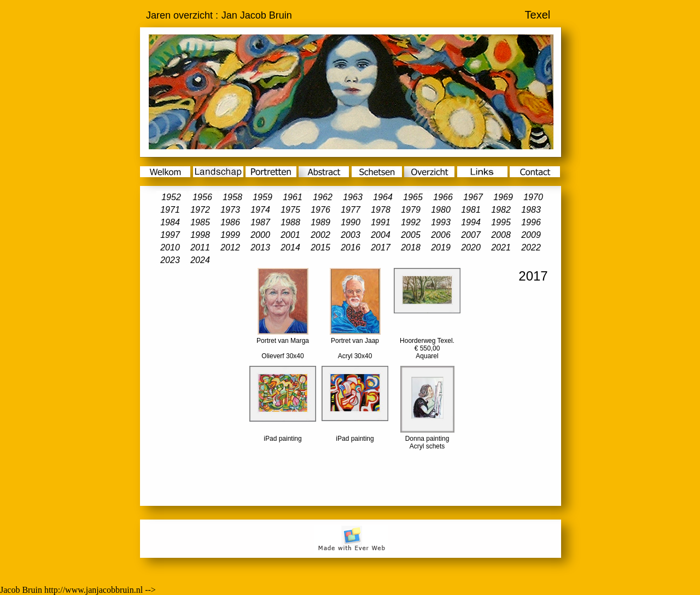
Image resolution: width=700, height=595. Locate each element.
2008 (501, 235)
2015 (320, 247)
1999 (230, 235)
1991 (381, 222)
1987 (260, 222)
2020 (471, 247)
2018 (411, 247)
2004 (381, 235)
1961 (293, 197)
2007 (471, 235)
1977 (351, 210)
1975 (290, 210)
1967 (473, 197)
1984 (170, 222)
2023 (170, 260)
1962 (323, 197)
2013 (260, 247)
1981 (471, 210)
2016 (351, 247)
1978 (381, 210)
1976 (320, 210)
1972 (200, 210)
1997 (170, 235)
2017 (381, 247)
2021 (501, 247)
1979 (411, 210)
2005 (411, 235)
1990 (351, 222)
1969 (503, 197)
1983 (531, 210)
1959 (262, 197)
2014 (290, 247)
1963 (353, 197)
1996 (531, 222)
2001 (290, 235)
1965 (413, 197)
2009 (531, 235)
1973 (230, 210)
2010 (170, 247)
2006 (441, 235)
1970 (533, 197)
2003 (351, 235)
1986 (230, 222)
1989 (320, 222)
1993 (441, 222)
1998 (200, 235)
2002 (320, 235)
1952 (171, 197)
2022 (531, 247)
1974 (260, 210)
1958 (232, 197)
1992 (411, 222)
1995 (501, 222)
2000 (260, 235)
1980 (441, 210)
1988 (290, 222)
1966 (443, 197)
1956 (202, 197)
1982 (501, 210)
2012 (230, 247)
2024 (200, 260)
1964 (383, 197)
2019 (441, 247)
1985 (200, 222)
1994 (471, 222)
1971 (170, 210)
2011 (200, 247)
